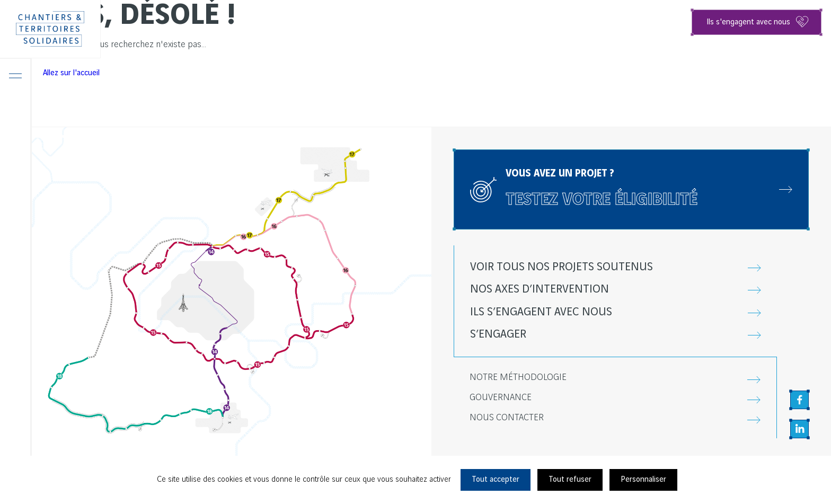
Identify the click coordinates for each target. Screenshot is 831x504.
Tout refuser (570, 480)
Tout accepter (496, 480)
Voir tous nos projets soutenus (562, 267)
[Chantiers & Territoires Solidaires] (50, 29)
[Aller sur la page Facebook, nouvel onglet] (799, 400)
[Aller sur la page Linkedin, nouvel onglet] (799, 429)
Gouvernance (501, 398)
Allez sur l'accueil (71, 73)
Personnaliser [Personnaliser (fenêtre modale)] (643, 480)
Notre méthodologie (518, 378)
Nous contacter (507, 418)
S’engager (498, 334)
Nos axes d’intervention (540, 289)
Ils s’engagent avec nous (541, 312)
